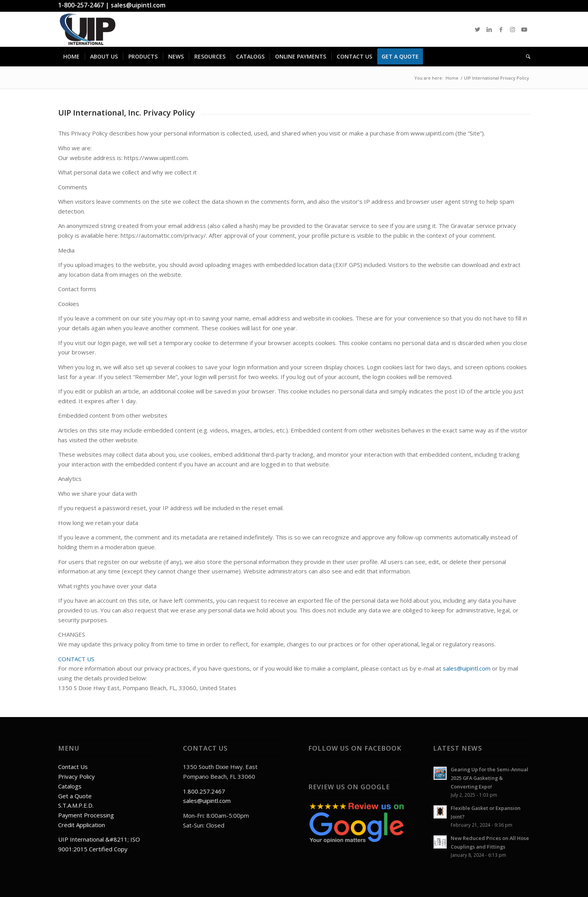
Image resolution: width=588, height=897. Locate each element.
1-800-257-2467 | (84, 5)
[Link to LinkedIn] (489, 29)
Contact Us (73, 767)
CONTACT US (76, 659)
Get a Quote (75, 796)
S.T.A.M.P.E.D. (76, 805)
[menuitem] (71, 57)
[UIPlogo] (88, 29)
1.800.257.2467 (204, 791)
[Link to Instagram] (513, 29)
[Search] (526, 57)
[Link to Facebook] (501, 29)
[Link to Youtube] (524, 29)
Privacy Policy (76, 776)
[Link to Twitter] (478, 29)
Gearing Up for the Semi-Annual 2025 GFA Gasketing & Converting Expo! (489, 778)
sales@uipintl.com (138, 5)
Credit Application (82, 825)
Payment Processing (86, 815)
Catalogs (70, 786)
